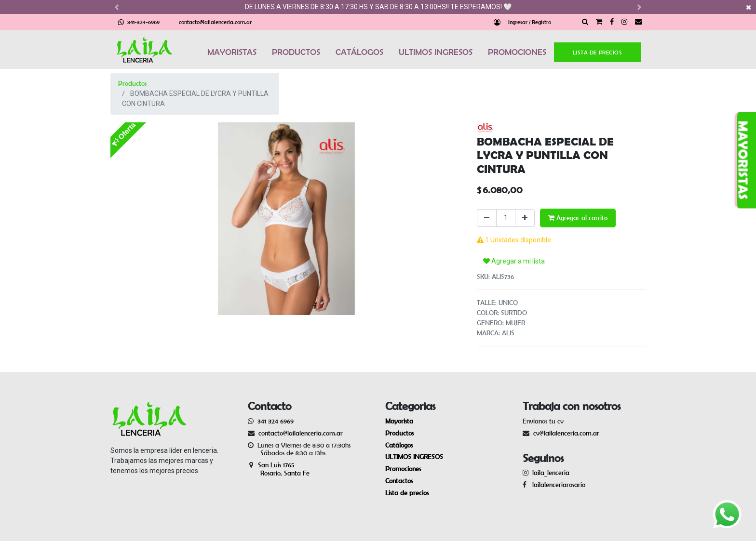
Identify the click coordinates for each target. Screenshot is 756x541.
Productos (132, 83)
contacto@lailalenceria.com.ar (215, 22)
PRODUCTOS (296, 52)
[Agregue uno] (525, 218)
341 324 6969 (276, 421)
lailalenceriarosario (557, 485)
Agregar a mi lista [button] (514, 261)
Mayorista (399, 421)
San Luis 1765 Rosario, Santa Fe (279, 469)
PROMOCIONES (517, 52)
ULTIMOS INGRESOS (436, 52)
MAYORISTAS (232, 52)
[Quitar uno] (487, 218)
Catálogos (399, 445)
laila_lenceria (551, 473)
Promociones (403, 469)
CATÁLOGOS (359, 52)
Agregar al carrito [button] (578, 218)
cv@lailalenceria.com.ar (566, 433)
